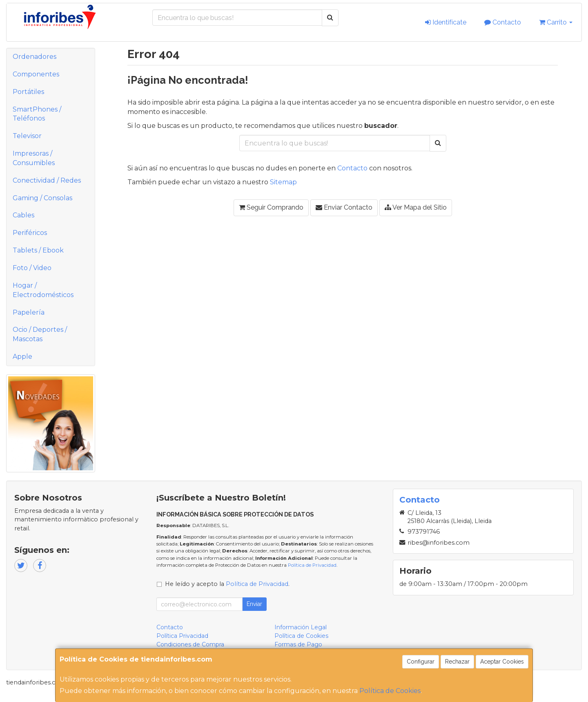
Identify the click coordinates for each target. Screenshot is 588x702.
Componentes (36, 74)
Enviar (254, 604)
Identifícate (446, 22)
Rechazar (457, 662)
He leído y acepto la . (227, 584)
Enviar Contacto (344, 207)
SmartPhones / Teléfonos (37, 114)
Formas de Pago (298, 644)
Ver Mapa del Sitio (416, 207)
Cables (23, 215)
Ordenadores (35, 57)
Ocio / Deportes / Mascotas (40, 334)
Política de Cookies (390, 691)
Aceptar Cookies (502, 662)
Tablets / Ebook (38, 250)
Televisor (27, 136)
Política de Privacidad (312, 565)
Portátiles (28, 92)
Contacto (503, 22)
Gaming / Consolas (42, 198)
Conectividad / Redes (47, 180)
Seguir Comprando (271, 207)
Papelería (29, 312)
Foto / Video (32, 268)
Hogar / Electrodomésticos (43, 290)
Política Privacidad (182, 636)
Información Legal (301, 627)
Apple (22, 357)
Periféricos (30, 233)
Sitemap (283, 182)
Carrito (556, 22)
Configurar (421, 662)
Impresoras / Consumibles (34, 158)
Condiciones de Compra (190, 644)
